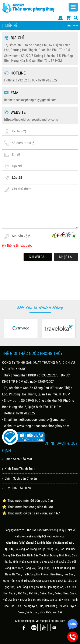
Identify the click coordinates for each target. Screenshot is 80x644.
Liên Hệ (75, 26)
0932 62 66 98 (26, 80)
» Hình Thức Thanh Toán (19, 469)
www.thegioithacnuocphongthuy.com (43, 426)
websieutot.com (56, 536)
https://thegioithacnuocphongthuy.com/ (31, 120)
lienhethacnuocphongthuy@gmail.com (30, 100)
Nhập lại (66, 257)
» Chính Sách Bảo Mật (17, 459)
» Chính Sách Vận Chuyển (20, 478)
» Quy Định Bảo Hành (17, 488)
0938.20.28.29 (48, 80)
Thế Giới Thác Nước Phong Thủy (46, 530)
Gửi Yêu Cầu (38, 257)
